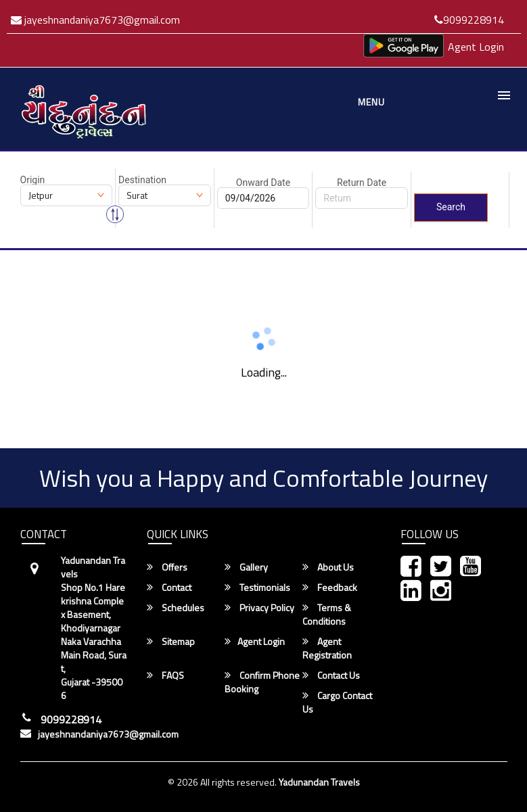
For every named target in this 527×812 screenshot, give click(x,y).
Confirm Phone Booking (262, 682)
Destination (142, 180)
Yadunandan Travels (319, 782)
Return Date (362, 183)
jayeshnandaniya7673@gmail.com (95, 20)
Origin (33, 180)
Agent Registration (327, 648)
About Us (328, 567)
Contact (169, 588)
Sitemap (171, 642)
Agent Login (476, 47)
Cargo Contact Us (337, 702)
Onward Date (263, 183)
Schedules (176, 608)
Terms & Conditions (327, 615)
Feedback (330, 588)
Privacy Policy (259, 608)
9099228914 (469, 20)
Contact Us (331, 675)
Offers (167, 567)
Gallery (246, 567)
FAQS (165, 675)
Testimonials (257, 588)
